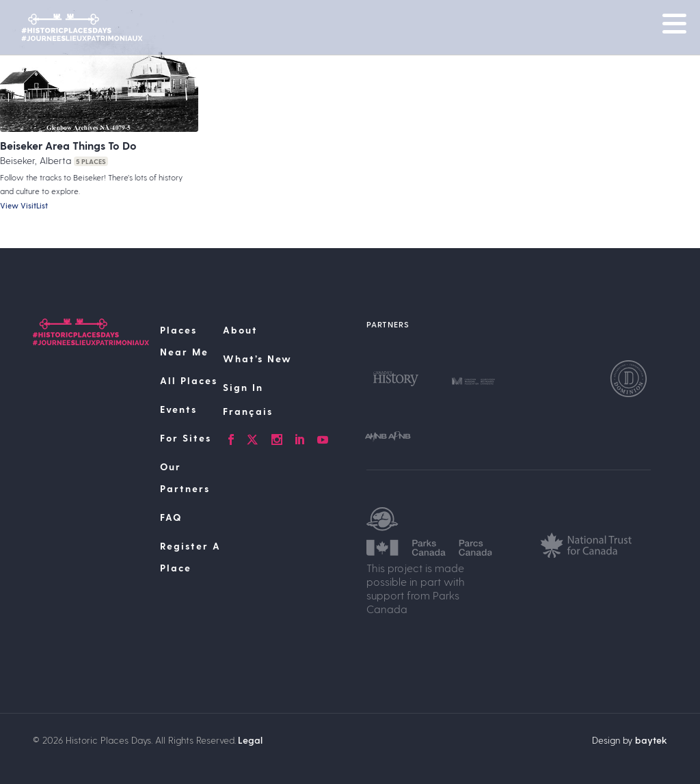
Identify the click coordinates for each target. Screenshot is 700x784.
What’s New (257, 359)
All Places (189, 380)
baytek (651, 740)
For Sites (186, 438)
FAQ (171, 517)
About (240, 330)
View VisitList (24, 205)
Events (178, 409)
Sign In (243, 387)
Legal (250, 740)
